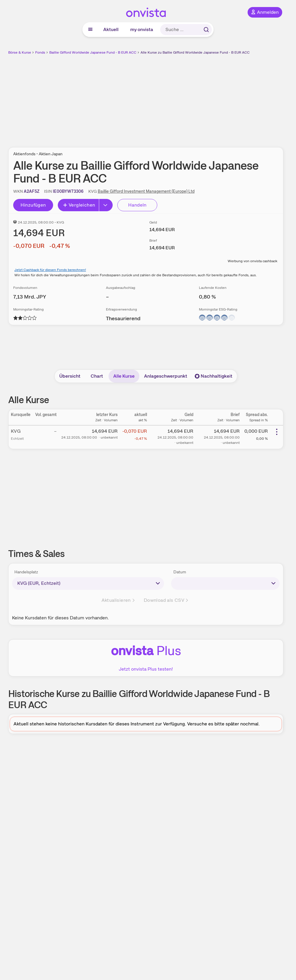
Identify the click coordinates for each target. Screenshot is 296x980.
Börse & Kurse (20, 52)
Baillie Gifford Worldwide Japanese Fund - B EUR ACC (93, 52)
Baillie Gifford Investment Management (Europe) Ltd (146, 191)
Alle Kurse (124, 376)
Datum (180, 572)
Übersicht (70, 376)
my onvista (142, 29)
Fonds (40, 52)
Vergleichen (79, 205)
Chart (97, 376)
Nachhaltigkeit (214, 376)
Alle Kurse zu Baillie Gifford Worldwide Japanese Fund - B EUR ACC (195, 52)
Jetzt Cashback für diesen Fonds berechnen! (50, 270)
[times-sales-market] (88, 583)
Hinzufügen (33, 205)
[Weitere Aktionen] (277, 432)
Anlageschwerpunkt (166, 376)
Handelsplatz (26, 572)
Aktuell (111, 29)
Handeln (137, 205)
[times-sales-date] (225, 583)
